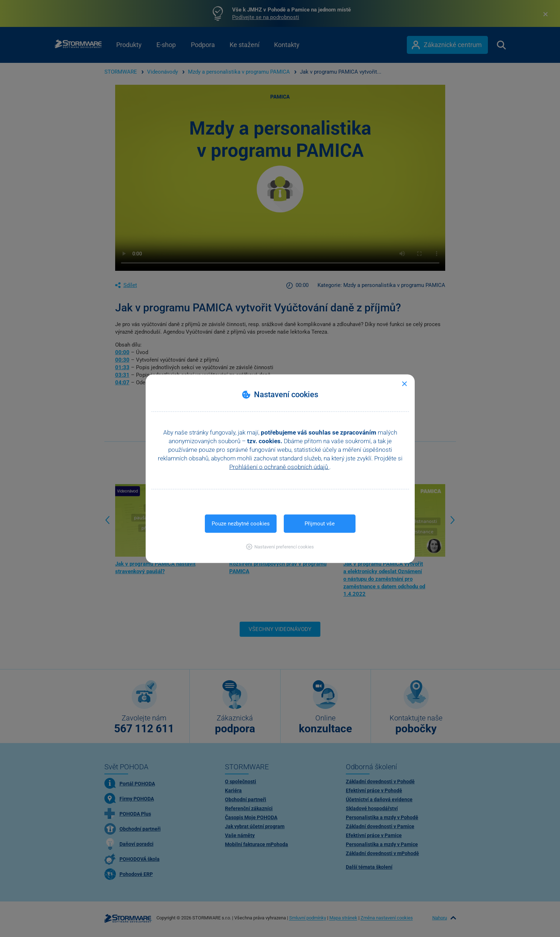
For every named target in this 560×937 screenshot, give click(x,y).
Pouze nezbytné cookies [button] (241, 523)
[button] (280, 546)
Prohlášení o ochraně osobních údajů (279, 467)
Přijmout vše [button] (320, 523)
